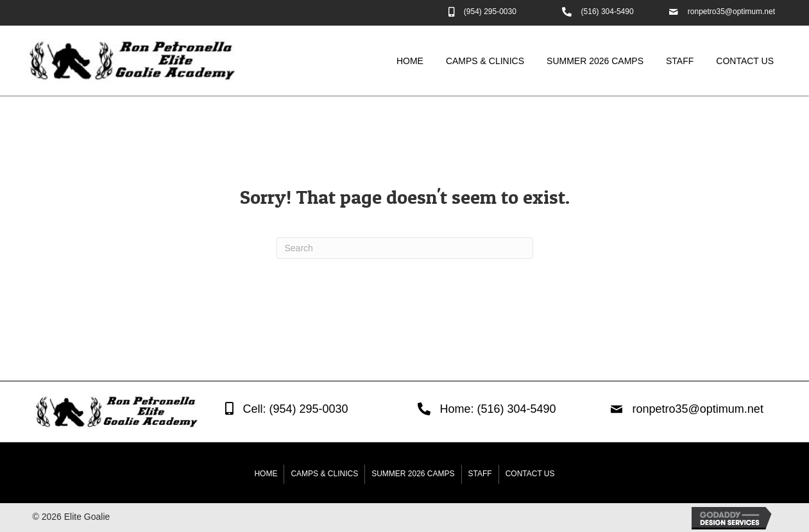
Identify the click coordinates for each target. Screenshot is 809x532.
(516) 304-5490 (608, 12)
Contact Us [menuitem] (530, 474)
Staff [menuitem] (480, 474)
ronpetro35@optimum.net (731, 12)
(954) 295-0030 (490, 12)
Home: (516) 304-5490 (498, 409)
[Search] (405, 248)
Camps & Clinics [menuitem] (324, 474)
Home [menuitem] (266, 474)
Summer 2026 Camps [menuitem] (413, 474)
